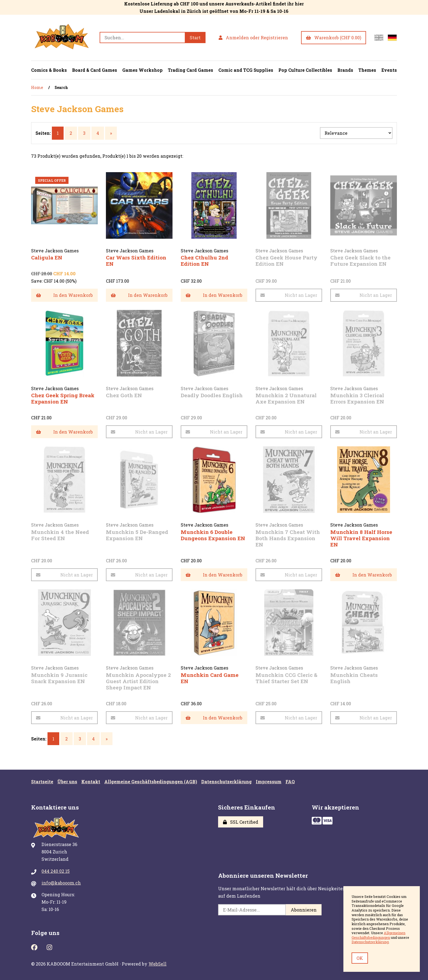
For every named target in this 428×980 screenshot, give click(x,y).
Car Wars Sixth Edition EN (136, 261)
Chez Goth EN (124, 395)
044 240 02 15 (56, 871)
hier (299, 4)
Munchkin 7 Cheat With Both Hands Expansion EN (288, 538)
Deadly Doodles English (212, 395)
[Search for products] (142, 38)
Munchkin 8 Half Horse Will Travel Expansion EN (361, 538)
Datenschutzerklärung (226, 782)
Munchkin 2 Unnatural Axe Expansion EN (286, 398)
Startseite (42, 782)
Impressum (269, 782)
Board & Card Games (95, 70)
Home (37, 87)
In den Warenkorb (64, 295)
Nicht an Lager (289, 295)
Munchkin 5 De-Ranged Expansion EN (137, 535)
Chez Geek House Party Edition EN (286, 261)
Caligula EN (47, 257)
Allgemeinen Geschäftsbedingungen (378, 935)
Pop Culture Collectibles (305, 70)
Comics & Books (49, 70)
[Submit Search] (195, 38)
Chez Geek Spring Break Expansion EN (63, 398)
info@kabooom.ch (61, 883)
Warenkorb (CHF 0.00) (334, 38)
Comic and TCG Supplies (246, 70)
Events (389, 70)
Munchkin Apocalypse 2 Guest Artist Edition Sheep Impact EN (138, 681)
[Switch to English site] (379, 38)
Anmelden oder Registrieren (253, 38)
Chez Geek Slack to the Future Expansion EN (360, 261)
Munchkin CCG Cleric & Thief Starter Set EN (286, 678)
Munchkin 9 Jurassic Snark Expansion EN (59, 678)
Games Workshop (142, 70)
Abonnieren (304, 910)
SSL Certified (241, 822)
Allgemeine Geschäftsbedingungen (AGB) (151, 782)
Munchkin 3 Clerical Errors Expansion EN (357, 398)
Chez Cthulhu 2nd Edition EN (204, 261)
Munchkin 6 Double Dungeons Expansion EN (213, 535)
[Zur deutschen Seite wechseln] (392, 38)
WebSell (157, 964)
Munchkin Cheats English (354, 678)
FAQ (290, 782)
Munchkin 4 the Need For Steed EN (60, 535)
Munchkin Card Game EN (210, 678)
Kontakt (91, 782)
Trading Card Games (191, 70)
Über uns (67, 782)
